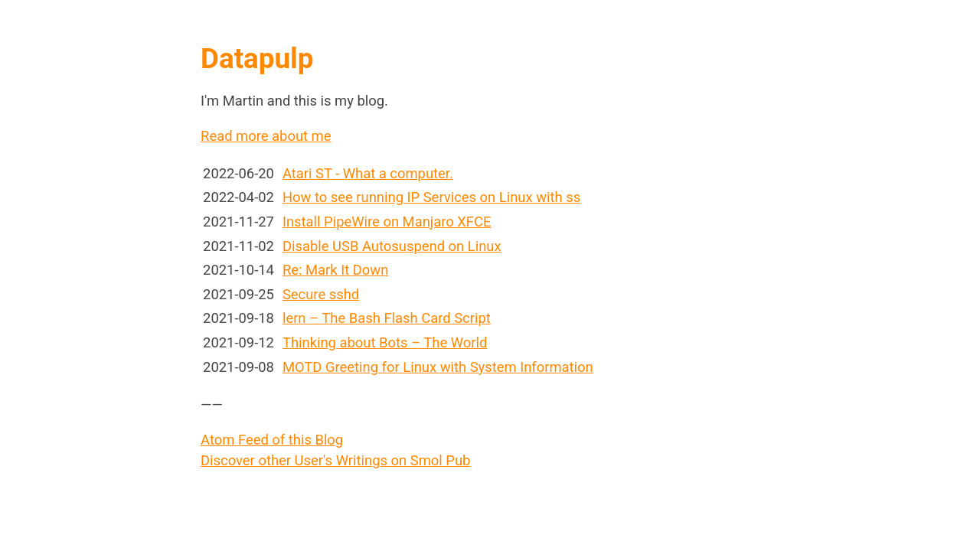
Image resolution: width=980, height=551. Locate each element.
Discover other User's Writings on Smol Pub (335, 460)
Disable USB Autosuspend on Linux (392, 246)
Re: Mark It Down (335, 270)
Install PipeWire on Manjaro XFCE (387, 222)
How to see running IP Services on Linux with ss (431, 197)
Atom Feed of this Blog (272, 440)
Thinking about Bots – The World (385, 342)
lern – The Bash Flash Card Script (387, 318)
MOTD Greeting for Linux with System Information (438, 367)
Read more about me (266, 136)
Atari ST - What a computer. (368, 173)
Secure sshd (321, 294)
